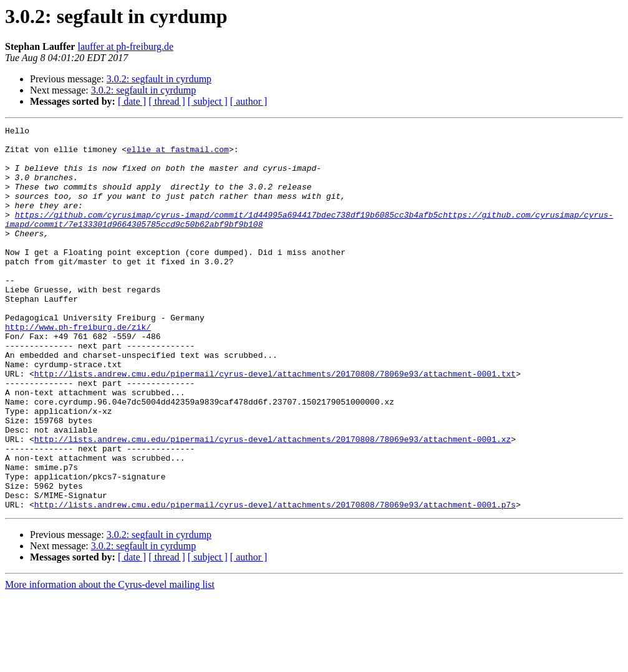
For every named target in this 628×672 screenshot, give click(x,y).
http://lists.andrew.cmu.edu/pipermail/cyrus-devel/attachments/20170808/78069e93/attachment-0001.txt (275, 424)
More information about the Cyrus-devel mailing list (110, 661)
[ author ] (249, 101)
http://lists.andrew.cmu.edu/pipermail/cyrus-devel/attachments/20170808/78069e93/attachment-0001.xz (273, 502)
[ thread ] (167, 101)
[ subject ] (208, 101)
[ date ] (132, 101)
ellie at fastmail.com (178, 155)
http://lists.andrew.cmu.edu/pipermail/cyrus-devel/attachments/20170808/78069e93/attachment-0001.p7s (275, 581)
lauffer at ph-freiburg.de (125, 46)
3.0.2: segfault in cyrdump (159, 79)
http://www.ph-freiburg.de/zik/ (78, 368)
